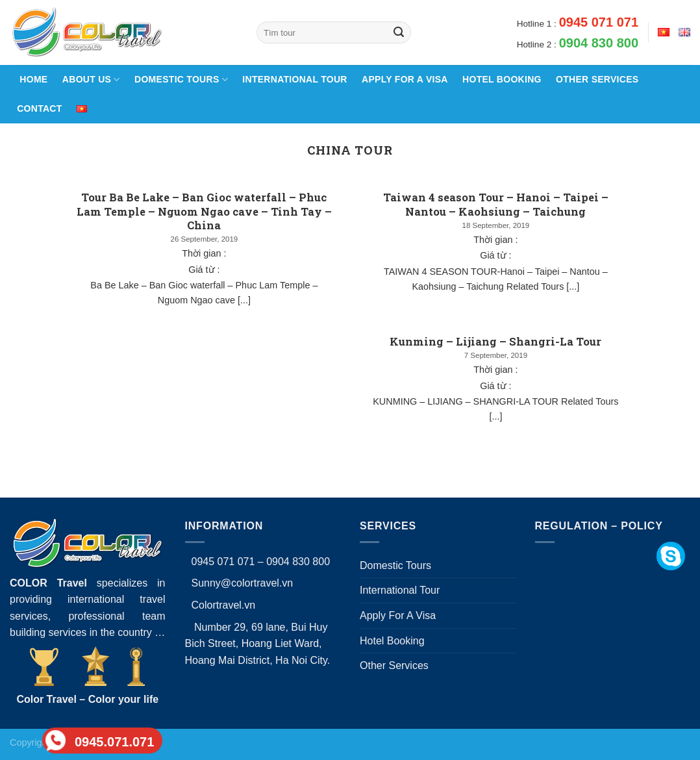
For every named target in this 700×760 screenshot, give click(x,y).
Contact (39, 108)
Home (32, 79)
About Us (91, 80)
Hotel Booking (502, 79)
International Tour (294, 79)
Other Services (597, 79)
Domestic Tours (181, 80)
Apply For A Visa (405, 79)
